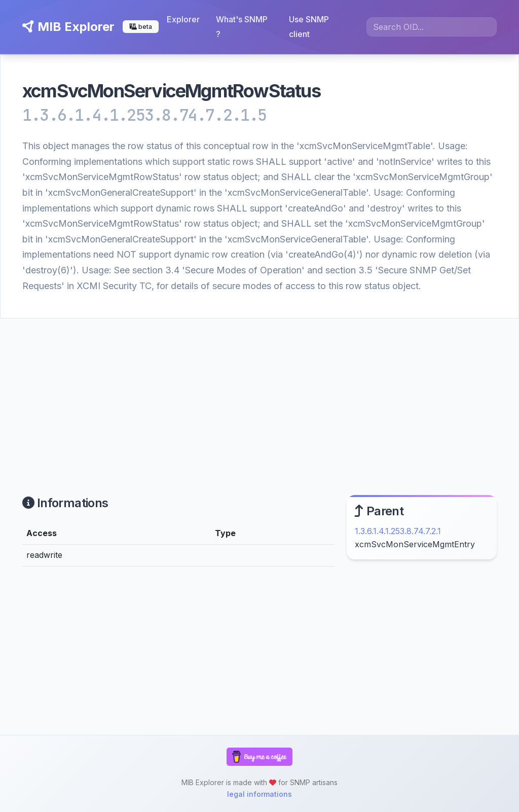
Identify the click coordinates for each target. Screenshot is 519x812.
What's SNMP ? (242, 27)
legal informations (259, 794)
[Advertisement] (259, 395)
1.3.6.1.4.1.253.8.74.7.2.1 (398, 531)
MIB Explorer (68, 27)
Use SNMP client (309, 27)
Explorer (183, 19)
